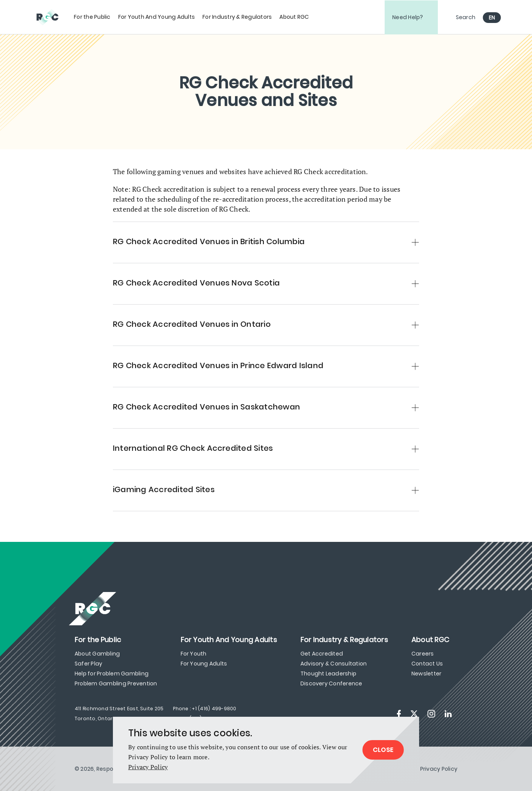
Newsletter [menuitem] (426, 674)
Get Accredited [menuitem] (322, 654)
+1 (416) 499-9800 (214, 709)
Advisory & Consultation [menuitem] (334, 664)
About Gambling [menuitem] (97, 654)
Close (383, 750)
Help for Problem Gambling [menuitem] (112, 674)
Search (466, 17)
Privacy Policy (148, 767)
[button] (266, 239)
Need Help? (408, 17)
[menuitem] (92, 17)
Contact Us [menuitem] (427, 664)
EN (492, 18)
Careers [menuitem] (423, 654)
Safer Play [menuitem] (88, 664)
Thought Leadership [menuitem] (328, 674)
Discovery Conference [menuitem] (331, 683)
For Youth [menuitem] (194, 654)
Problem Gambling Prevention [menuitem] (116, 683)
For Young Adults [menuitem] (204, 664)
